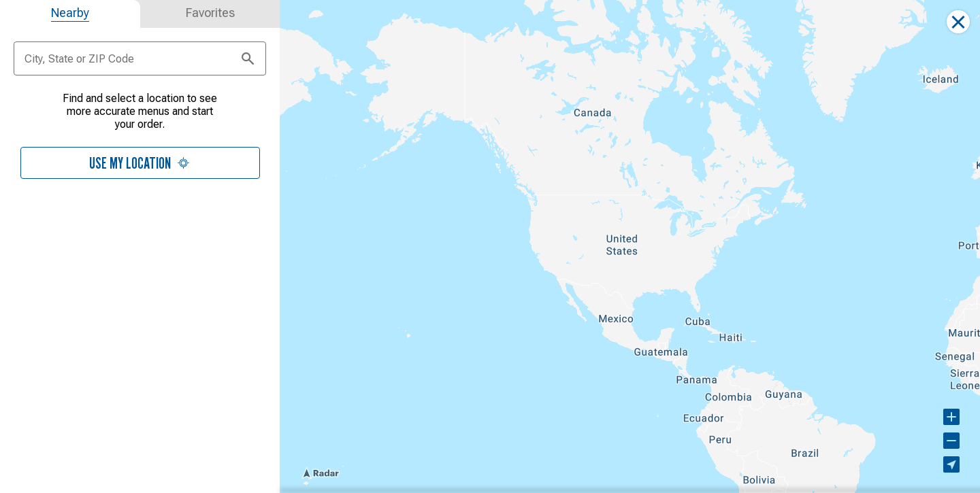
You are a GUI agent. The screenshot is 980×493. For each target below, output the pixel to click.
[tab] (70, 14)
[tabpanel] (140, 143)
